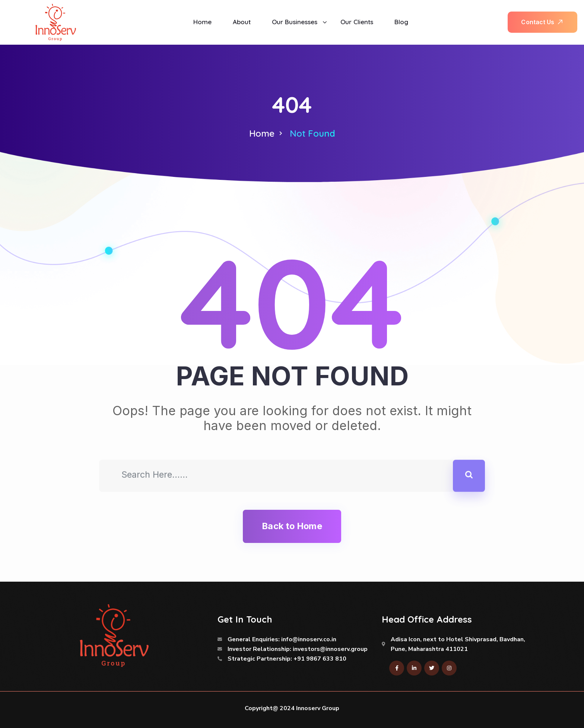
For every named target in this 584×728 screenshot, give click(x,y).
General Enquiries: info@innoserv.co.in (282, 639)
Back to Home (292, 526)
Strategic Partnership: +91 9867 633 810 (287, 659)
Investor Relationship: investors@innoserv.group (298, 649)
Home (262, 133)
